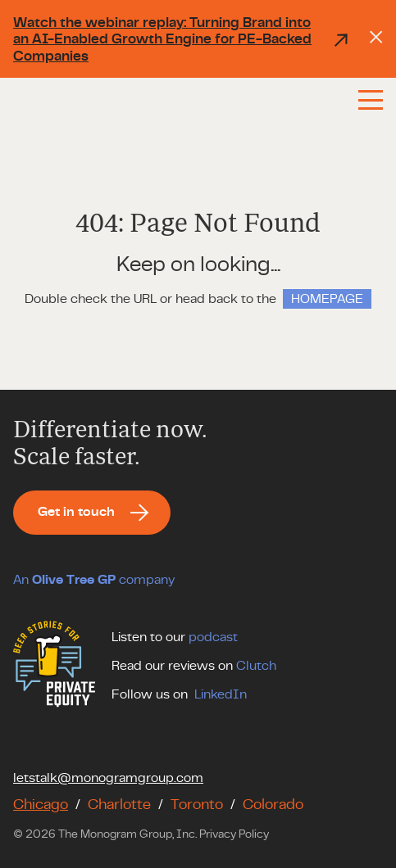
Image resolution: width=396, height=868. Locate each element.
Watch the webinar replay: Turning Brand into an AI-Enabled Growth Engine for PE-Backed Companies (182, 39)
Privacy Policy (234, 834)
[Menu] (371, 100)
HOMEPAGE (327, 299)
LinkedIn (221, 694)
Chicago (41, 805)
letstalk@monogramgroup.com (108, 778)
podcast (213, 637)
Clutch (256, 666)
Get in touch (76, 512)
